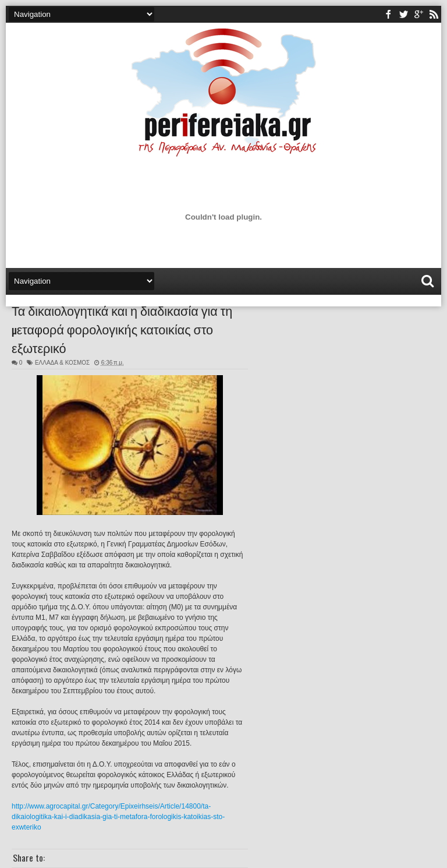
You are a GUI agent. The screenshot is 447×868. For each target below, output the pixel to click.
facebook (388, 14)
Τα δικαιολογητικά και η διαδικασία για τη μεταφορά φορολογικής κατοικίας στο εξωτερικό (122, 329)
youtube (418, 14)
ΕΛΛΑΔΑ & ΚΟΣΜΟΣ (62, 363)
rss (434, 14)
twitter (403, 14)
